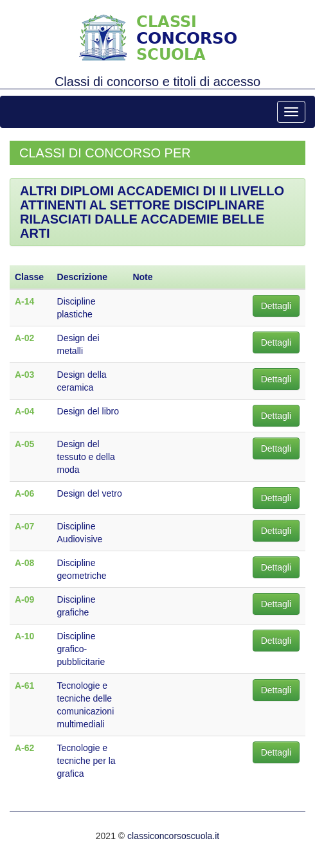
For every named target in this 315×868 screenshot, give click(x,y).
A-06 (24, 493)
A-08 (24, 563)
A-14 (24, 301)
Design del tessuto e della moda (86, 457)
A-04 (24, 411)
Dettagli (276, 306)
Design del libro (88, 411)
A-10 (24, 636)
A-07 (24, 526)
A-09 (24, 599)
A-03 (24, 375)
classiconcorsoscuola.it (173, 836)
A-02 (24, 338)
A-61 (24, 686)
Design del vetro (90, 493)
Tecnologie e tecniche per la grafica (86, 761)
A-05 (24, 444)
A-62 (24, 748)
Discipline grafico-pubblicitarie (81, 649)
